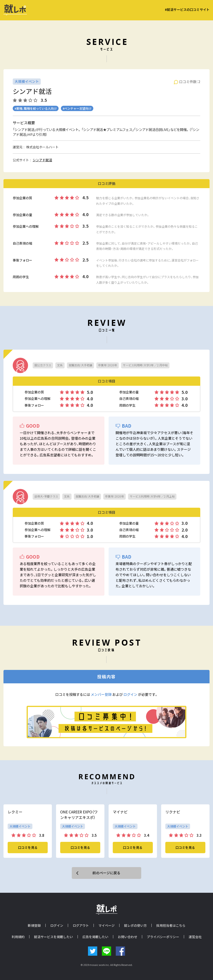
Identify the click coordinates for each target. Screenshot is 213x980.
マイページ (106, 925)
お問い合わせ (128, 937)
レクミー (15, 812)
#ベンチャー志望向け (77, 108)
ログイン (130, 694)
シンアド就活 (42, 160)
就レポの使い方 (135, 925)
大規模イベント (27, 81)
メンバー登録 (101, 694)
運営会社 (195, 937)
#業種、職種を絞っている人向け (36, 108)
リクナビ (173, 812)
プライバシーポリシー (163, 937)
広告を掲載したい (95, 937)
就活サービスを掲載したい (53, 937)
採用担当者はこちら (171, 925)
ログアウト (81, 925)
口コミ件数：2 (190, 82)
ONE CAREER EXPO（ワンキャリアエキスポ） (79, 815)
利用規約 (18, 937)
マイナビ (120, 812)
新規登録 (34, 925)
